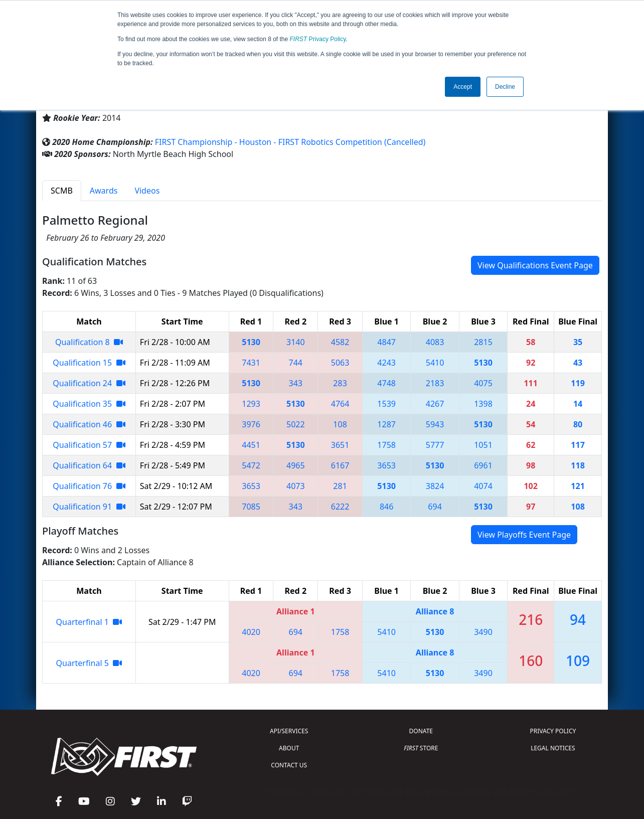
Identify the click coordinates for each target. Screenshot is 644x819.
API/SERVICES (289, 731)
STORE (421, 748)
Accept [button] (463, 87)
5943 (435, 424)
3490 (483, 632)
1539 (386, 404)
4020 (251, 632)
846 (386, 507)
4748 (386, 383)
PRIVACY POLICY (553, 731)
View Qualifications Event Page (535, 265)
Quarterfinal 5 (89, 663)
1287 (386, 424)
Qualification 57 (89, 445)
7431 (251, 363)
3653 (386, 465)
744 (296, 363)
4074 (483, 486)
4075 (483, 383)
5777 (435, 445)
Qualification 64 (89, 465)
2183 (435, 383)
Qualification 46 (89, 424)
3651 (340, 445)
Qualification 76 (89, 486)
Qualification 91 (89, 507)
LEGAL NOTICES (553, 748)
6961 (483, 465)
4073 (296, 486)
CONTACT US (289, 765)
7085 (251, 507)
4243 (386, 363)
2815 (483, 342)
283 (340, 383)
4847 (386, 342)
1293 (251, 404)
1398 (483, 404)
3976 (251, 424)
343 (296, 383)
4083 (435, 342)
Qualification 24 (89, 383)
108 (340, 424)
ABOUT (289, 748)
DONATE (421, 731)
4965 (296, 465)
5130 (251, 342)
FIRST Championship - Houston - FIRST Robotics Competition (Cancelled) (290, 142)
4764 (340, 404)
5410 (435, 363)
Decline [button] (505, 87)
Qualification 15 (89, 363)
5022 (296, 424)
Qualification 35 (89, 404)
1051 (483, 445)
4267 (435, 404)
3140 (296, 342)
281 (340, 486)
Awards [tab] (104, 191)
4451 (251, 445)
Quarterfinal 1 (89, 622)
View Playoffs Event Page (524, 535)
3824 (435, 486)
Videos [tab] (147, 191)
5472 (251, 465)
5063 (340, 363)
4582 (340, 342)
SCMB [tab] (62, 191)
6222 (340, 507)
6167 (340, 465)
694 (435, 507)
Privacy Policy (318, 39)
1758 (386, 445)
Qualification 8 (89, 342)
